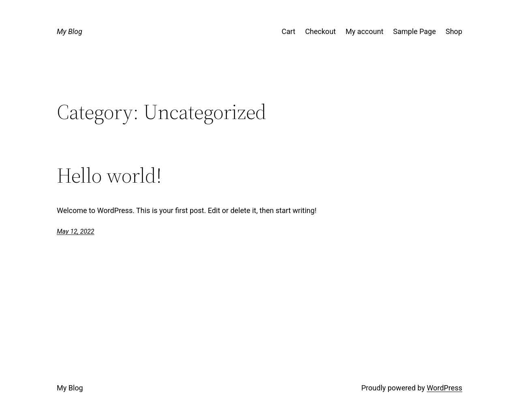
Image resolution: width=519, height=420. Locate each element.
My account (364, 31)
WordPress (445, 388)
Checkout (320, 31)
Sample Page (415, 31)
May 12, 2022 (75, 231)
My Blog (70, 31)
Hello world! (109, 175)
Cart (288, 31)
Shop (454, 31)
